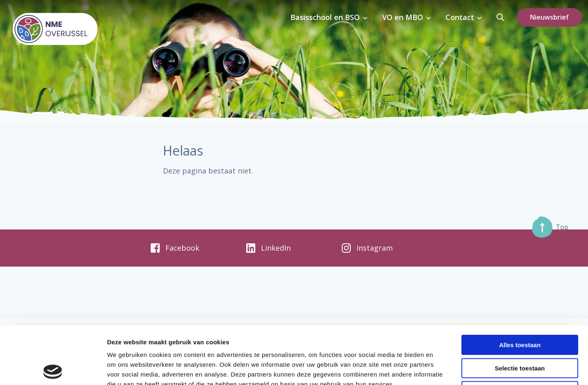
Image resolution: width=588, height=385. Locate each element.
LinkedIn (268, 248)
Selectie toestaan (520, 310)
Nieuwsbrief (549, 17)
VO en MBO (406, 17)
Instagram (367, 248)
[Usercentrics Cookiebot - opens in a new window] (53, 369)
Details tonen (441, 369)
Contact (461, 17)
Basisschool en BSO (330, 17)
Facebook (175, 248)
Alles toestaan (520, 287)
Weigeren (520, 333)
